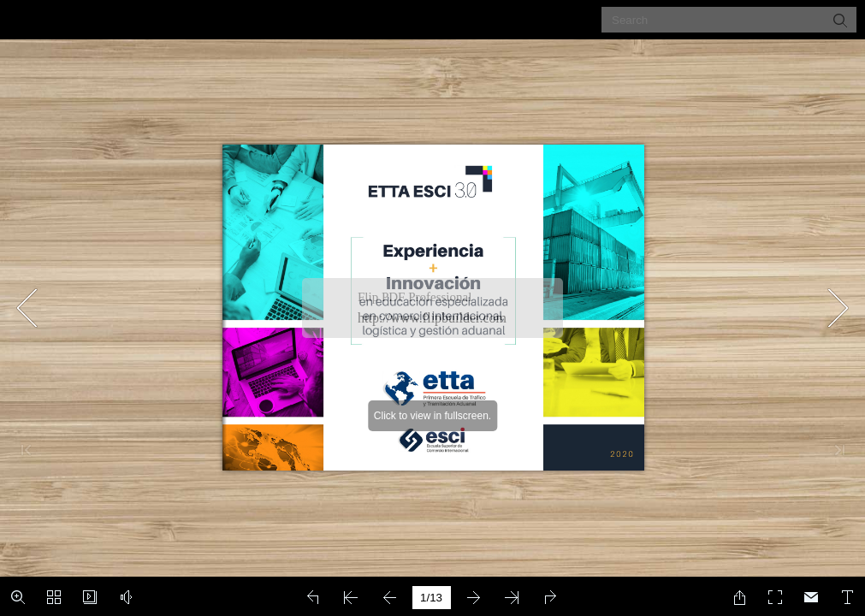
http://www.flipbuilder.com (432, 318)
